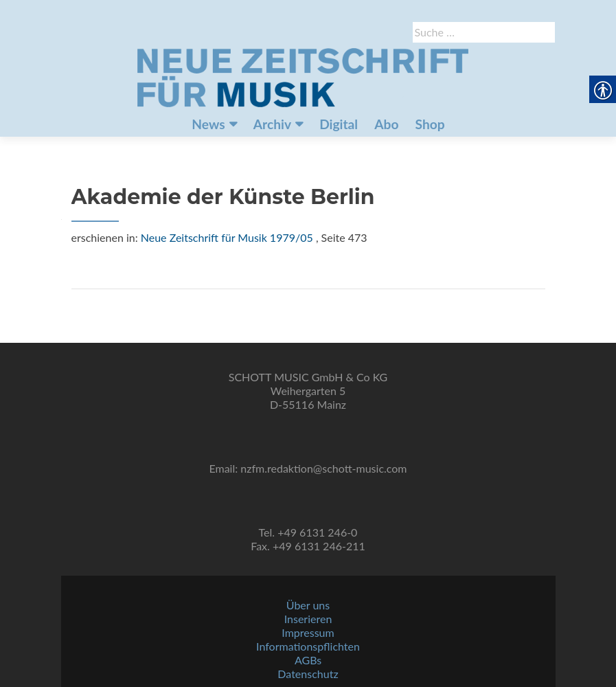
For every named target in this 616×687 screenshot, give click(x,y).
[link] (303, 76)
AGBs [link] (308, 660)
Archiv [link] (272, 124)
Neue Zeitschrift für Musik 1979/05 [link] (227, 237)
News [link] (208, 124)
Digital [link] (339, 124)
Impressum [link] (308, 632)
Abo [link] (386, 124)
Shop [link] (430, 124)
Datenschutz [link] (308, 674)
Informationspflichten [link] (308, 646)
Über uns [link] (308, 605)
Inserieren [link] (308, 619)
